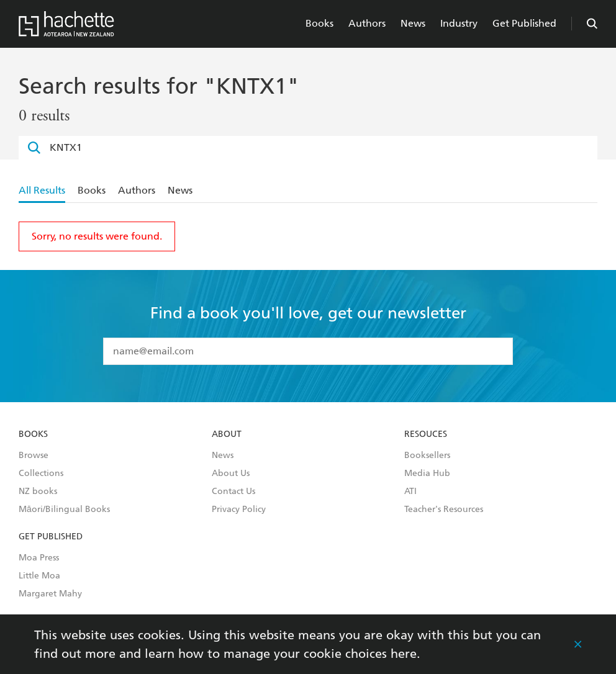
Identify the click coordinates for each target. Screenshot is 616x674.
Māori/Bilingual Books (64, 510)
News (413, 23)
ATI (410, 492)
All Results (42, 190)
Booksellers (427, 456)
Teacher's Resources (444, 510)
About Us (231, 474)
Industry (459, 23)
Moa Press (39, 558)
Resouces (426, 434)
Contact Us (233, 492)
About (227, 434)
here (404, 654)
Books (319, 23)
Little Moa (39, 576)
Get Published (524, 23)
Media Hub (427, 474)
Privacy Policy (239, 510)
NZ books (38, 492)
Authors (367, 23)
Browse (34, 456)
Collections (41, 474)
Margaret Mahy (50, 594)
